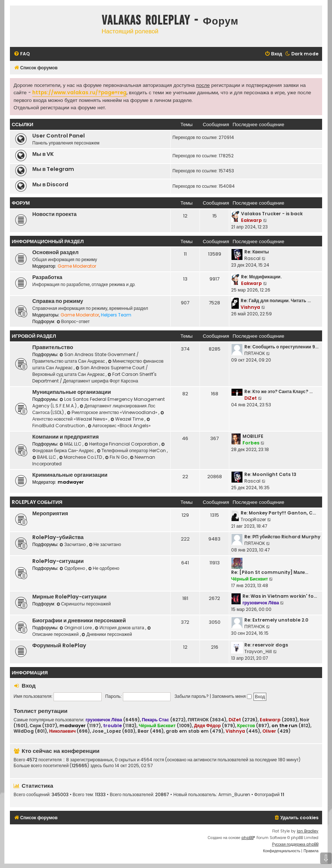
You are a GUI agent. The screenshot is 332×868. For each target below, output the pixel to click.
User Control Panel (59, 136)
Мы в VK (43, 154)
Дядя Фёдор (207, 726)
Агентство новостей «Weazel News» (99, 416)
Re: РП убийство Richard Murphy (282, 537)
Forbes (251, 443)
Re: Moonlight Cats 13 (270, 474)
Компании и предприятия (65, 437)
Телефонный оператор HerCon (132, 451)
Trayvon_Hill (258, 651)
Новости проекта (54, 214)
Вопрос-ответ (73, 321)
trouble (112, 726)
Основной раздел (55, 252)
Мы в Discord (50, 184)
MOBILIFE (253, 436)
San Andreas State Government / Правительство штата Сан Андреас (85, 358)
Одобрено (73, 568)
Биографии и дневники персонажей (79, 620)
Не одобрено (104, 568)
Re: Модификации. (261, 277)
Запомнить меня (232, 696)
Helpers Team (116, 315)
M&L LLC (71, 444)
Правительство (53, 347)
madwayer (71, 482)
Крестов (246, 726)
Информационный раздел (48, 241)
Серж (35, 726)
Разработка (47, 277)
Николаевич (62, 731)
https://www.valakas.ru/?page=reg (79, 93)
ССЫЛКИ (23, 124)
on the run (284, 726)
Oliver (269, 731)
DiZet (251, 398)
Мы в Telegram (53, 169)
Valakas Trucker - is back (272, 214)
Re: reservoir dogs (266, 645)
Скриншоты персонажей (84, 604)
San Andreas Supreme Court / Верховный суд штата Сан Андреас (90, 371)
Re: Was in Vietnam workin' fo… (280, 596)
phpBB (247, 838)
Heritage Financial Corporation (122, 444)
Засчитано (73, 544)
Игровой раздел (34, 336)
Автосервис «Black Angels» (119, 426)
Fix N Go (117, 457)
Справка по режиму (58, 301)
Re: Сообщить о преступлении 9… (281, 347)
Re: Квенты (257, 252)
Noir (305, 720)
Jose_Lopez (107, 731)
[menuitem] (22, 54)
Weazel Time (127, 419)
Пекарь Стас (156, 720)
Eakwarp (251, 220)
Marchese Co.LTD (81, 457)
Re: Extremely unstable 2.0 (276, 620)
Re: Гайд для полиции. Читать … (276, 301)
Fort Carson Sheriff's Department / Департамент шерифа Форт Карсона (94, 378)
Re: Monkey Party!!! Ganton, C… (278, 513)
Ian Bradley (308, 831)
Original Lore (76, 628)
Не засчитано (105, 544)
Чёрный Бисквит (249, 579)
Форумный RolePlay (59, 645)
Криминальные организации (70, 475)
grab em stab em (187, 731)
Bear (143, 731)
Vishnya (250, 307)
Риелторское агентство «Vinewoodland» (113, 412)
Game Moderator (77, 266)
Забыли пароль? (191, 696)
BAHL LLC (45, 457)
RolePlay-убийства (58, 537)
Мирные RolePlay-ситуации (69, 597)
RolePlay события (37, 502)
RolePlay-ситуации (58, 561)
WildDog (24, 731)
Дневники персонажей (107, 634)
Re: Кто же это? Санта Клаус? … (278, 391)
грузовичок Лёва (261, 603)
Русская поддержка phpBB (295, 844)
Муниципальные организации (72, 392)
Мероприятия (50, 513)
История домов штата (120, 628)
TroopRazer (253, 519)
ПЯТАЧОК (255, 353)
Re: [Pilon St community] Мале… (270, 572)
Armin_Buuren (234, 795)
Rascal (252, 258)
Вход (29, 686)
